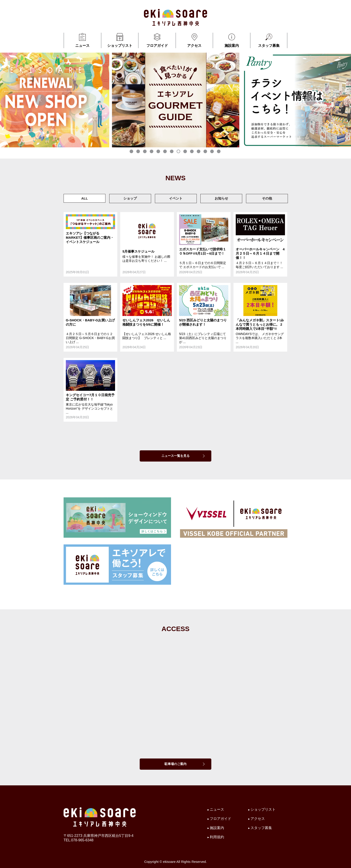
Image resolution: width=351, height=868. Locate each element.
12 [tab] (206, 152)
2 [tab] (139, 152)
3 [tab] (145, 152)
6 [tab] (165, 152)
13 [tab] (212, 152)
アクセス (194, 40)
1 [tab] (132, 152)
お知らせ (221, 198)
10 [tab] (192, 152)
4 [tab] (152, 152)
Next (310, 100)
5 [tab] (159, 152)
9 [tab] (186, 152)
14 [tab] (219, 152)
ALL (85, 198)
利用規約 (217, 837)
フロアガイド (157, 40)
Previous (41, 100)
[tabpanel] (109, 100)
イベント (176, 198)
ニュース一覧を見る (175, 456)
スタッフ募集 (269, 40)
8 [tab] (179, 152)
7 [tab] (172, 152)
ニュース (82, 40)
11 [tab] (199, 152)
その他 (267, 198)
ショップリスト (120, 40)
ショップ (130, 198)
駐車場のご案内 (175, 764)
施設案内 (232, 40)
